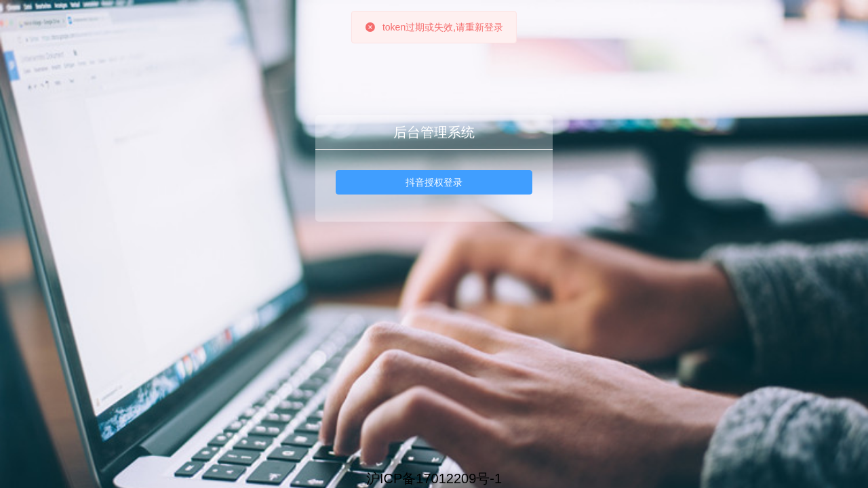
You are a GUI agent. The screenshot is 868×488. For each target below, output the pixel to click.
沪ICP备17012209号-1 (434, 479)
